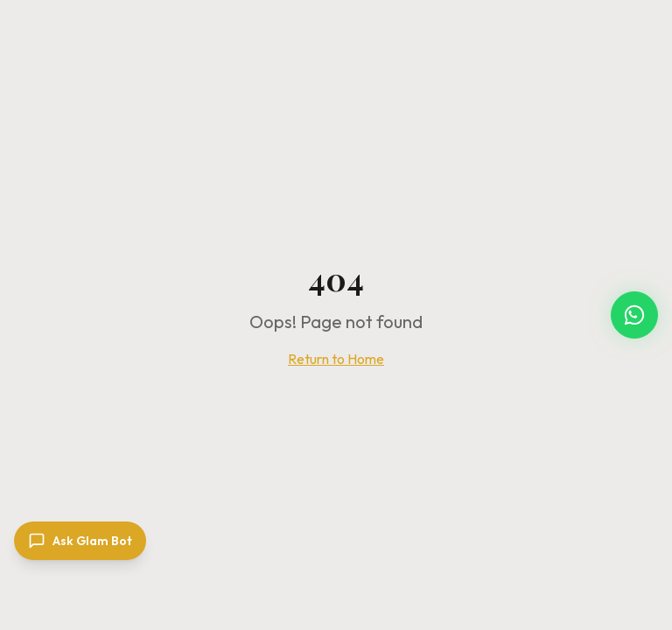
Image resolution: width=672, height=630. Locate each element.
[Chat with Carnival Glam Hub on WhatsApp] (634, 315)
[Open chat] (80, 541)
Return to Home (336, 359)
